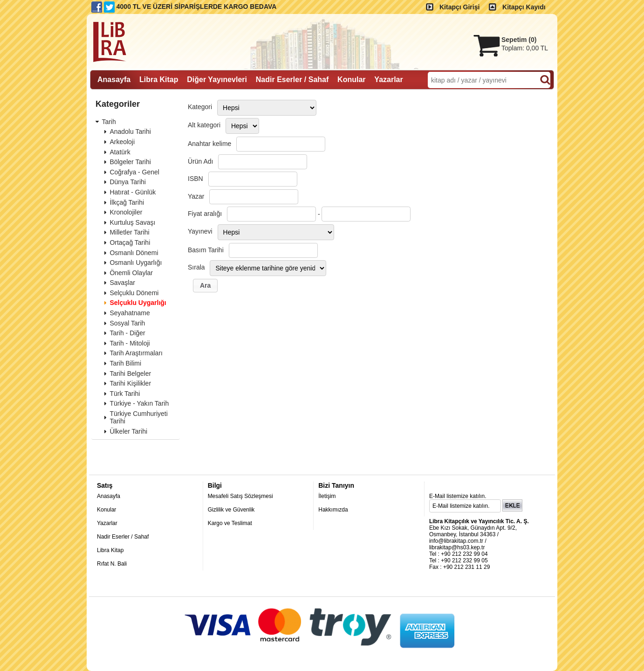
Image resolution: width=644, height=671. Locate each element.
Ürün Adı (200, 161)
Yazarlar (107, 523)
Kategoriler (118, 104)
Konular (106, 510)
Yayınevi (200, 231)
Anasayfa (109, 496)
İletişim (327, 496)
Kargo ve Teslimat (230, 523)
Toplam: (525, 48)
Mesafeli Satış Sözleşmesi (240, 496)
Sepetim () (519, 40)
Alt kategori (204, 125)
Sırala (196, 267)
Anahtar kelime (209, 144)
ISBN (195, 179)
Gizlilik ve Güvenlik (231, 510)
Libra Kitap (110, 550)
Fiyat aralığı (205, 214)
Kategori (200, 107)
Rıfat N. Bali (112, 564)
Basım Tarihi (206, 250)
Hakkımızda (333, 510)
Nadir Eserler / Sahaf (123, 537)
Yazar (196, 196)
